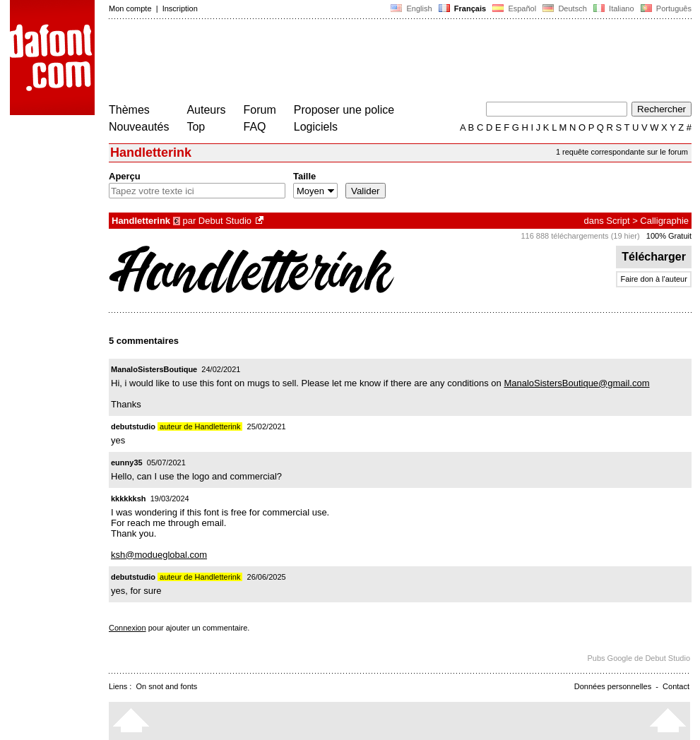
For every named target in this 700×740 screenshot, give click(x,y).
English (411, 8)
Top (196, 127)
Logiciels (316, 127)
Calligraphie (664, 221)
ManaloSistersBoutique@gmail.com (576, 383)
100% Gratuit (669, 236)
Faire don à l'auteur (653, 279)
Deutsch (565, 8)
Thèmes (129, 110)
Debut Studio (225, 221)
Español (514, 8)
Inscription (180, 8)
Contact (676, 686)
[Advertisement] (366, 62)
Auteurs (206, 110)
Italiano (614, 8)
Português (665, 8)
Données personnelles (613, 686)
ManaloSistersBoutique (154, 369)
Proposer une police (344, 110)
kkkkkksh (129, 499)
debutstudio (133, 426)
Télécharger (654, 257)
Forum (260, 110)
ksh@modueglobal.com (159, 555)
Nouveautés (139, 127)
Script (618, 221)
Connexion (127, 628)
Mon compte (130, 8)
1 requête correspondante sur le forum (622, 152)
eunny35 (127, 462)
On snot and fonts (167, 686)
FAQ (255, 127)
